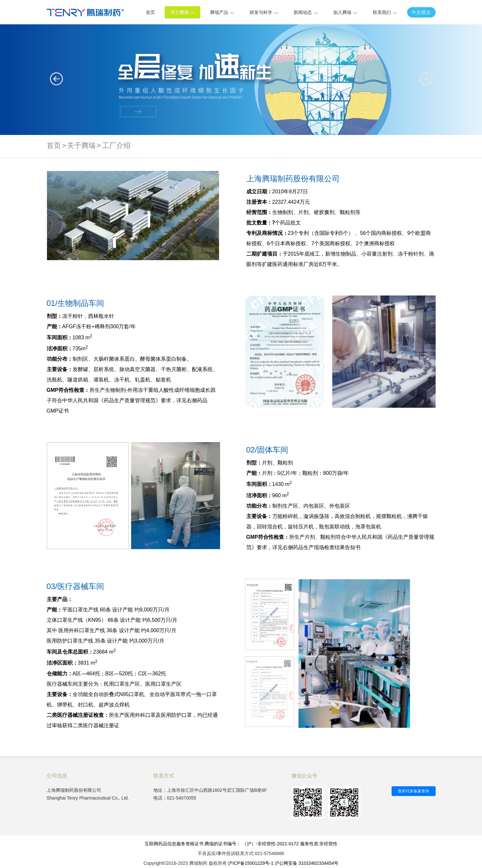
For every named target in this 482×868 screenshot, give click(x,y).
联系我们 (385, 12)
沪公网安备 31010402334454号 (306, 863)
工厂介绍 (116, 145)
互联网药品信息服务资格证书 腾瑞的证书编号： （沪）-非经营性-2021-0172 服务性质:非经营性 (241, 844)
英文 (426, 12)
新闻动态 (306, 12)
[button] (426, 79)
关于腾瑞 (182, 12)
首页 (150, 12)
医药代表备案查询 (414, 791)
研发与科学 (264, 12)
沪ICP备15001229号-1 (251, 863)
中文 (416, 12)
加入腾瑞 (345, 12)
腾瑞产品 (222, 12)
